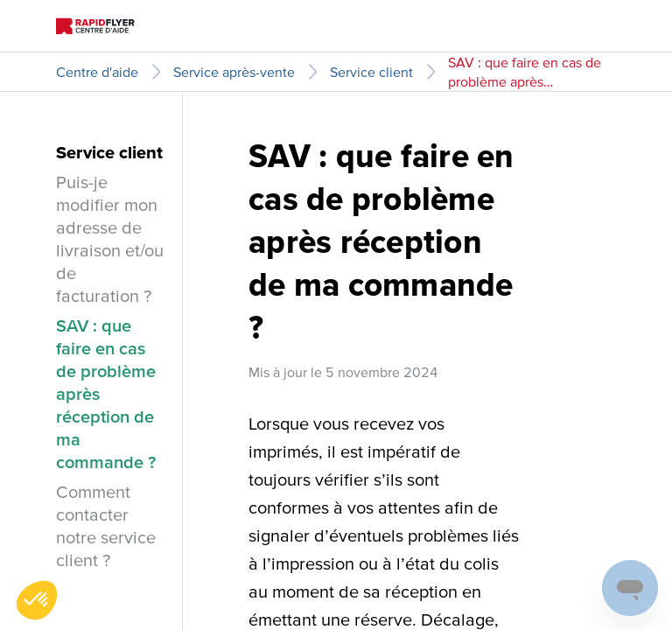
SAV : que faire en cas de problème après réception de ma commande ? (525, 73)
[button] (37, 600)
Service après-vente (234, 72)
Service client (371, 72)
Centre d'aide (97, 72)
